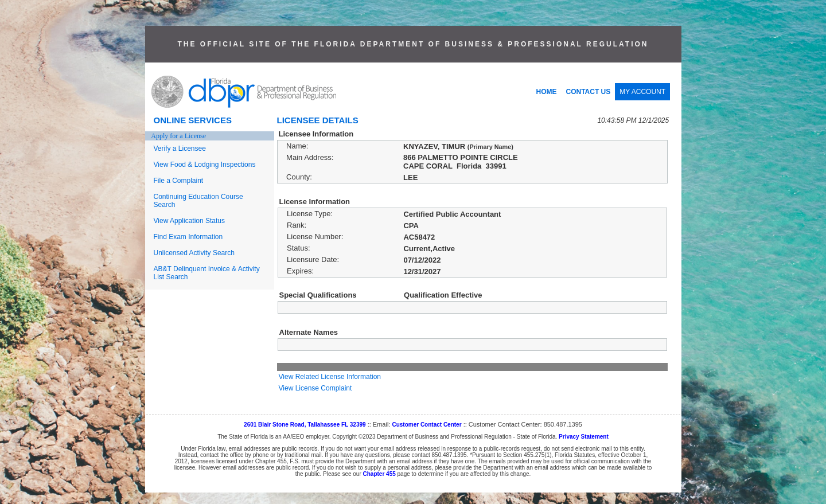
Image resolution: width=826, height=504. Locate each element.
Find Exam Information (188, 237)
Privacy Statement (584, 437)
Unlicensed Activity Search (194, 253)
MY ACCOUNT (642, 92)
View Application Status (190, 221)
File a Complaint (179, 181)
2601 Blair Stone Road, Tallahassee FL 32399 (305, 425)
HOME (547, 92)
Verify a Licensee (180, 149)
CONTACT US (589, 92)
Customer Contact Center (426, 425)
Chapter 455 (379, 474)
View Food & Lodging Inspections (205, 165)
